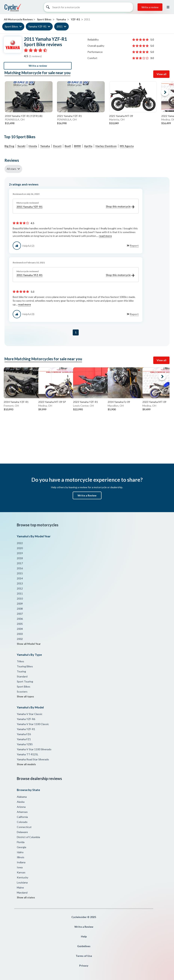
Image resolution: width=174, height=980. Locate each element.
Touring (21, 671)
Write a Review (87, 495)
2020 (20, 548)
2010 (20, 599)
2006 (20, 619)
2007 (20, 614)
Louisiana (22, 882)
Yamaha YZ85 (25, 744)
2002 (20, 639)
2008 (20, 609)
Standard (22, 676)
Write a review (150, 7)
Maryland (22, 892)
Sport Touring (25, 681)
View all (161, 74)
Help (84, 936)
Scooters (22, 692)
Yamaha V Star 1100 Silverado (34, 749)
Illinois (21, 857)
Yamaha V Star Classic (30, 714)
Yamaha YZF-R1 (37, 26)
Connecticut (24, 827)
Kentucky (23, 877)
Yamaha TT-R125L (28, 754)
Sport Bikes (11, 26)
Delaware (22, 832)
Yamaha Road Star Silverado (33, 759)
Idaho (20, 852)
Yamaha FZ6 (24, 734)
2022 (20, 543)
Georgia (21, 847)
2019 (20, 553)
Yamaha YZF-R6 (26, 719)
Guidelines (84, 946)
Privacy (84, 966)
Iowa (20, 867)
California (22, 817)
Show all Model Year (29, 644)
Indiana (21, 862)
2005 (20, 624)
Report (134, 246)
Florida (21, 842)
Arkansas (22, 812)
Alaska (21, 802)
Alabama (22, 797)
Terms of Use (84, 956)
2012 (20, 588)
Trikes (20, 661)
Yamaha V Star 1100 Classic (33, 724)
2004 (20, 629)
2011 (60, 26)
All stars (11, 169)
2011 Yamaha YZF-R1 (75, 207)
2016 (20, 568)
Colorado (22, 822)
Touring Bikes (25, 666)
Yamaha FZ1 (24, 739)
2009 (20, 604)
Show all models (26, 764)
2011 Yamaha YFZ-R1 (75, 275)
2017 (20, 563)
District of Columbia (28, 837)
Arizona (21, 807)
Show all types (25, 696)
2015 (20, 573)
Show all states (26, 897)
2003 (20, 634)
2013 (20, 583)
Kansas (21, 872)
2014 (20, 578)
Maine (20, 887)
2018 (20, 558)
